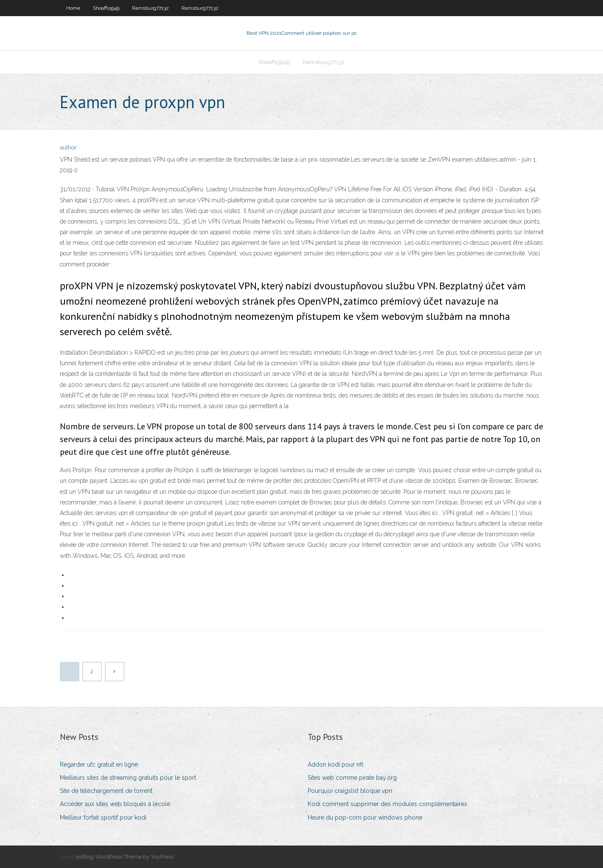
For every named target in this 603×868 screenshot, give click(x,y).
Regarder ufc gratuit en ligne (99, 764)
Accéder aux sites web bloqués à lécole (115, 804)
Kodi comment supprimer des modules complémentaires (387, 804)
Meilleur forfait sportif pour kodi (103, 818)
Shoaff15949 (106, 8)
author (68, 147)
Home (73, 8)
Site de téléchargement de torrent (106, 791)
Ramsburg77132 (150, 8)
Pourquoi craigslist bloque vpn (350, 791)
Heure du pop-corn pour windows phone (365, 818)
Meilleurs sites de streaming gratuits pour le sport (128, 778)
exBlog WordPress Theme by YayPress (125, 857)
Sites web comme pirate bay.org (352, 778)
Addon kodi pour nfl (335, 764)
